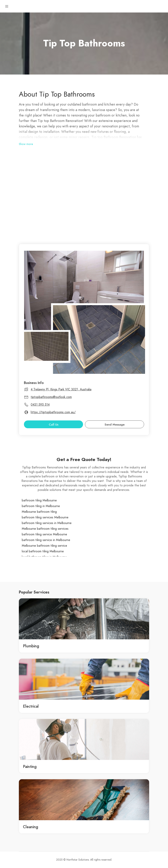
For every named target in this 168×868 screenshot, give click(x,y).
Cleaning (31, 827)
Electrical (31, 706)
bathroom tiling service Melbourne (44, 534)
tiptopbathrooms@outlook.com (51, 397)
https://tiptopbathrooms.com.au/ (53, 412)
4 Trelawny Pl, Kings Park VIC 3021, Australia (61, 389)
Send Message (115, 425)
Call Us (54, 425)
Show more (26, 144)
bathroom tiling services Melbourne (45, 517)
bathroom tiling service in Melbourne (46, 540)
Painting (30, 767)
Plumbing (31, 646)
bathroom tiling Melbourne (39, 500)
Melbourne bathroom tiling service (44, 546)
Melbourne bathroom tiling (39, 512)
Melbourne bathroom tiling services (45, 529)
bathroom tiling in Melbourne (41, 506)
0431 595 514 (40, 405)
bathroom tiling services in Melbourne (47, 523)
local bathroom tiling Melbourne (43, 551)
